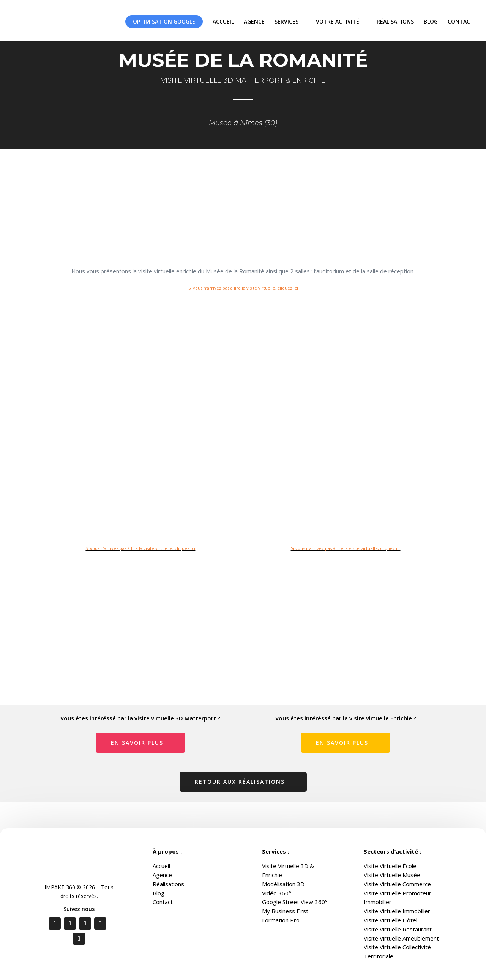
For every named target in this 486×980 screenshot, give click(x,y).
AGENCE (254, 21)
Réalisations (168, 884)
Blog (159, 893)
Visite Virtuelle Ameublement (401, 938)
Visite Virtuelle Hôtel (391, 920)
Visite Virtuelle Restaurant (398, 929)
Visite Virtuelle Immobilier (397, 911)
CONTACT (461, 21)
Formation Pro (281, 920)
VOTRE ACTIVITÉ (338, 21)
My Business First (285, 911)
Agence (162, 875)
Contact (163, 902)
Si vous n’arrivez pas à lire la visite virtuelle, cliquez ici (243, 288)
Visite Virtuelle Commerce (397, 884)
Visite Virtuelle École (390, 866)
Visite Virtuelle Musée (392, 875)
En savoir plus (137, 743)
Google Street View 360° (295, 902)
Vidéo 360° (277, 893)
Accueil (161, 866)
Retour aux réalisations (240, 782)
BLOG (431, 21)
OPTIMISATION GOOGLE (164, 21)
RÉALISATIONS (395, 21)
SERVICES (286, 21)
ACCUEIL (223, 21)
